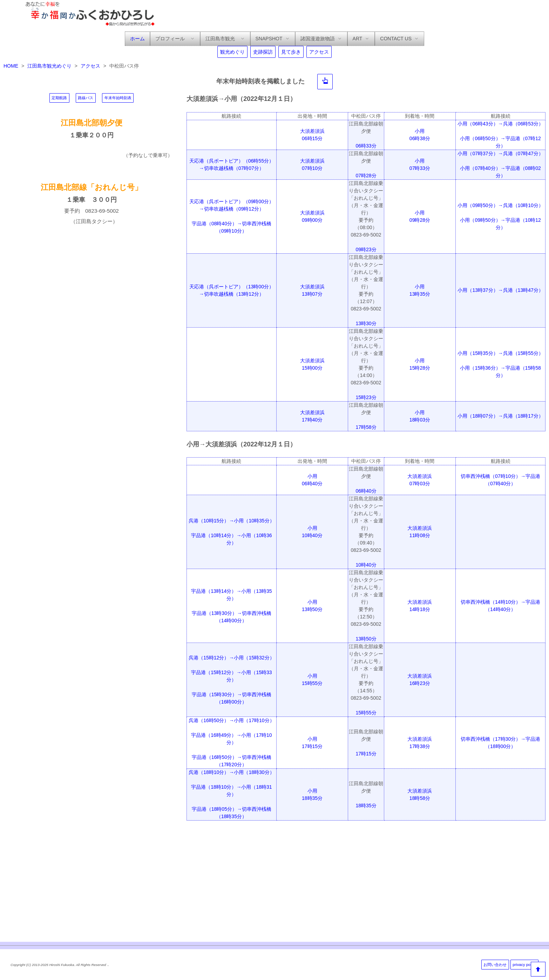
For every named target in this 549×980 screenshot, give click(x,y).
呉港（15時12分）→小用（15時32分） (231, 658)
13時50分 (366, 639)
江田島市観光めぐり (49, 66)
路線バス (86, 98)
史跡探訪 (263, 52)
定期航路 (59, 98)
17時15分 (366, 754)
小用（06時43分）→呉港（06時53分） (500, 124)
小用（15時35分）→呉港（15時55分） (500, 353)
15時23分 (366, 397)
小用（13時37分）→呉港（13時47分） (500, 290)
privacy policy (524, 965)
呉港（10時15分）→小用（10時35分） (231, 521)
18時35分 (366, 806)
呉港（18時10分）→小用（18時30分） (231, 772)
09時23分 (366, 249)
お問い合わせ (495, 965)
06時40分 (366, 491)
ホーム (137, 39)
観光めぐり (232, 52)
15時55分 (366, 713)
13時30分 (366, 323)
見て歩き (291, 52)
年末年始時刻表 (118, 98)
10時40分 (366, 565)
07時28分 (366, 176)
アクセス (319, 52)
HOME (11, 66)
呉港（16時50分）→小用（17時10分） (231, 720)
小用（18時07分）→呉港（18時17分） (500, 416)
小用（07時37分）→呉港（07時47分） (500, 153)
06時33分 (366, 146)
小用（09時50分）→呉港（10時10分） (500, 205)
